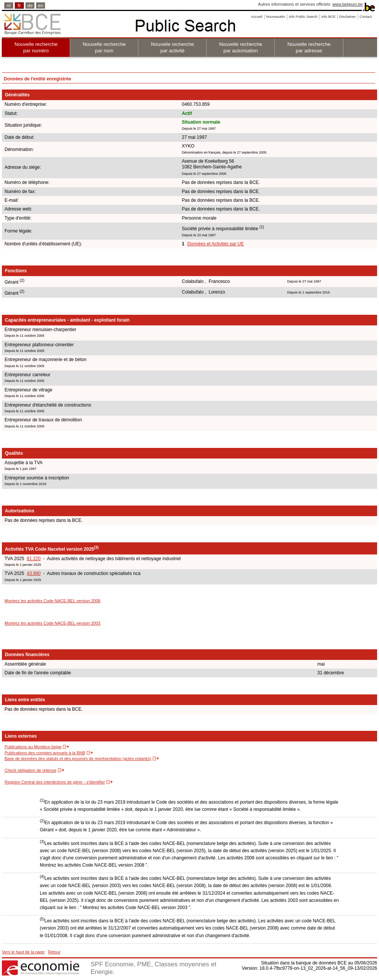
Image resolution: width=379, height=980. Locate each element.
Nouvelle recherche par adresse (309, 47)
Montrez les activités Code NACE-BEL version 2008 (52, 601)
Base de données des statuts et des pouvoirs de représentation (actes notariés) (78, 759)
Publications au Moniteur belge (33, 747)
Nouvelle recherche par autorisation (241, 47)
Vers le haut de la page (23, 952)
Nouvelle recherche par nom (104, 47)
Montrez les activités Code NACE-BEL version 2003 (52, 623)
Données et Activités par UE (215, 244)
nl (9, 5)
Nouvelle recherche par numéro (36, 47)
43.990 (34, 573)
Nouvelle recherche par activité (172, 47)
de (30, 5)
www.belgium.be (348, 4)
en (41, 5)
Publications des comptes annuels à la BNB (45, 753)
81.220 (34, 559)
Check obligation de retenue (31, 770)
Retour (54, 952)
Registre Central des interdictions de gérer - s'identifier (55, 782)
